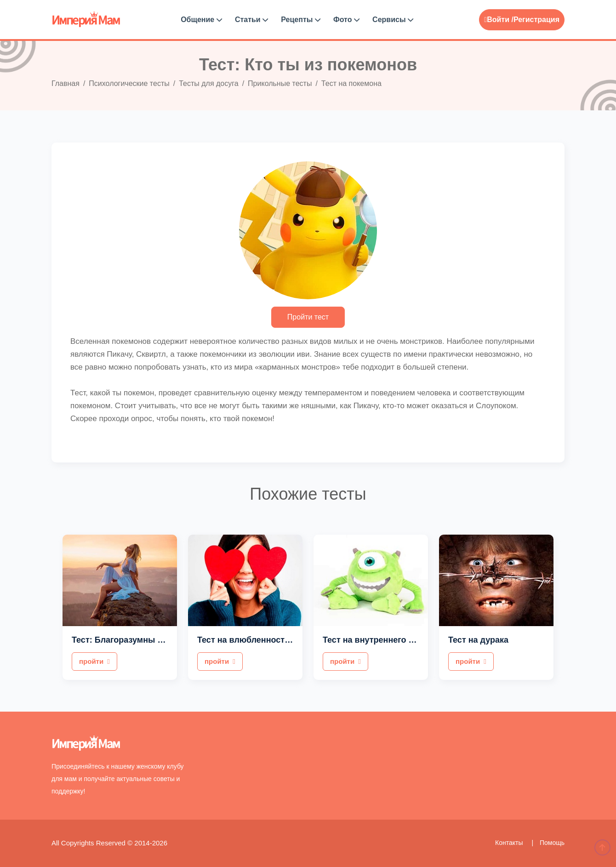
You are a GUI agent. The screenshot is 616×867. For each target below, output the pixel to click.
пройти (94, 661)
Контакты (510, 843)
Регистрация (536, 20)
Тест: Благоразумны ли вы (127, 640)
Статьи (251, 20)
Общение (201, 20)
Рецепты (301, 20)
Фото (346, 20)
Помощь (552, 843)
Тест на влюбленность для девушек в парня (288, 640)
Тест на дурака (478, 640)
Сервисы (393, 20)
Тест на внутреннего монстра (383, 640)
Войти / (499, 20)
